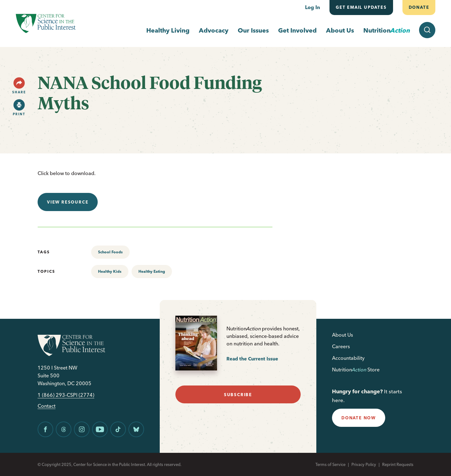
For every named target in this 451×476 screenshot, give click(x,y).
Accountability (348, 358)
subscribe (238, 395)
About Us (340, 30)
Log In (313, 7)
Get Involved (297, 30)
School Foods (110, 252)
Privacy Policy (364, 464)
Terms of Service (330, 464)
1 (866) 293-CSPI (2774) (66, 395)
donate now (359, 418)
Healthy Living (168, 30)
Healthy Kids (110, 271)
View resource (68, 202)
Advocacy (214, 30)
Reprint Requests (398, 464)
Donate (419, 7)
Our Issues (253, 30)
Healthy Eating (152, 271)
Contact (47, 406)
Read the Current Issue (252, 359)
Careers (341, 346)
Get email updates (361, 7)
